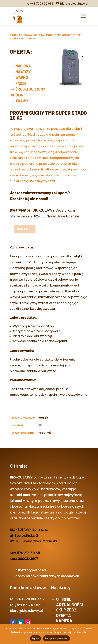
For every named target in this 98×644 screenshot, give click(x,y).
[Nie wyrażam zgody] (93, 634)
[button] (81, 55)
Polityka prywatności (30, 570)
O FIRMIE (64, 599)
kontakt (20, 229)
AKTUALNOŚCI (69, 604)
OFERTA (39, 35)
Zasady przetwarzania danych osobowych (46, 576)
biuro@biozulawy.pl (26, 611)
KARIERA (64, 621)
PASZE (50, 35)
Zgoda (36, 638)
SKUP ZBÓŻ (66, 610)
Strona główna (21, 35)
